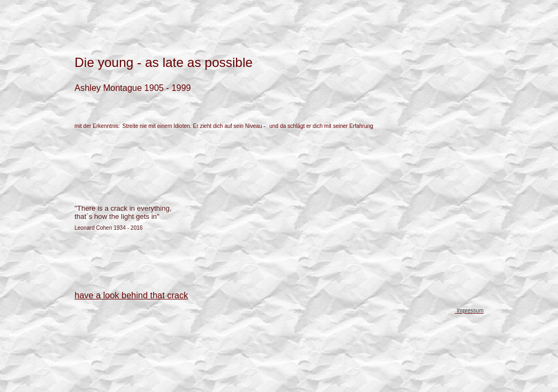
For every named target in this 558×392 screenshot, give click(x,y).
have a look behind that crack (131, 295)
